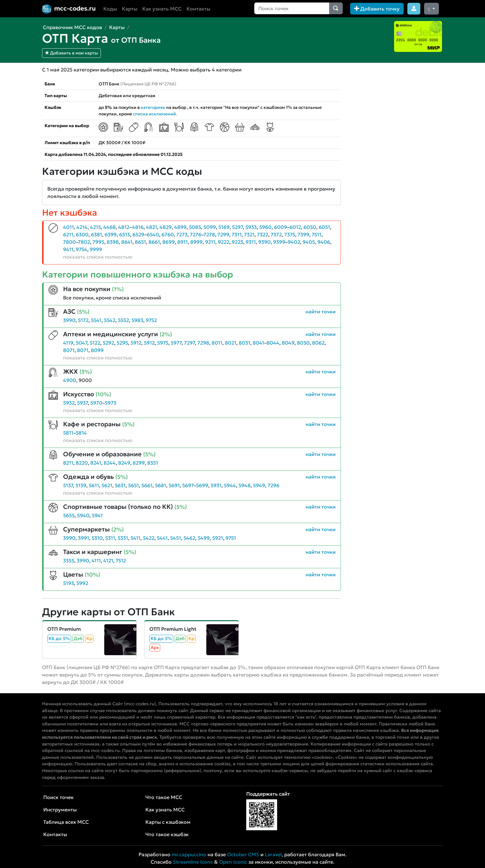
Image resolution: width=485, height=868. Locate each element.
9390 (264, 242)
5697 (188, 485)
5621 (107, 485)
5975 (163, 343)
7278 (209, 234)
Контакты (198, 9)
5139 (81, 485)
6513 (124, 234)
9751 (231, 538)
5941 (97, 515)
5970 (96, 403)
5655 (69, 515)
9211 (210, 242)
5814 (81, 433)
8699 (169, 242)
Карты (130, 9)
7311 (237, 234)
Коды (110, 9)
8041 (258, 343)
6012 (295, 227)
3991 (84, 538)
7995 (98, 242)
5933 (251, 227)
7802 (84, 242)
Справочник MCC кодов (73, 27)
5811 (68, 433)
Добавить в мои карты (71, 53)
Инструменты (60, 810)
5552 (123, 320)
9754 (82, 249)
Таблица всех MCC (66, 822)
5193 (69, 583)
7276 (196, 234)
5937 (82, 403)
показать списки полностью (98, 257)
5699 (202, 485)
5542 (110, 320)
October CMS (243, 854)
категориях (153, 107)
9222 (223, 242)
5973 (111, 403)
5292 (108, 343)
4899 (180, 227)
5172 (83, 320)
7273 (182, 234)
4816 (138, 227)
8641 (127, 242)
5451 (176, 538)
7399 (303, 234)
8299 (139, 463)
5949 (259, 485)
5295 (122, 343)
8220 (82, 463)
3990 (69, 320)
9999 (96, 249)
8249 (124, 463)
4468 (109, 227)
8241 (96, 463)
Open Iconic (233, 862)
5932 (69, 403)
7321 (249, 234)
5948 (245, 485)
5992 (82, 583)
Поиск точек (58, 797)
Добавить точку (377, 9)
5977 (176, 343)
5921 (218, 538)
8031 (245, 343)
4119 (68, 343)
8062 (318, 343)
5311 (110, 538)
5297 (237, 227)
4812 (124, 227)
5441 (162, 538)
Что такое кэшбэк (167, 834)
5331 (123, 538)
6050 (310, 227)
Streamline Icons (193, 862)
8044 (273, 343)
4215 (95, 227)
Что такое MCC (164, 797)
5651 (133, 485)
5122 (95, 343)
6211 (68, 234)
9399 (279, 242)
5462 (189, 538)
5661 (147, 485)
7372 (276, 234)
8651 (140, 242)
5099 (210, 227)
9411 (68, 249)
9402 (294, 242)
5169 (224, 227)
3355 (69, 561)
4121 (108, 561)
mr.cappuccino (189, 854)
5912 (136, 343)
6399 (111, 234)
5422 (149, 538)
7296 (273, 485)
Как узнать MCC (162, 9)
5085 (195, 227)
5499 (204, 538)
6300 (82, 234)
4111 (96, 561)
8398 (113, 242)
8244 (110, 463)
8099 (97, 350)
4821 (152, 227)
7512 (121, 561)
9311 (251, 242)
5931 (216, 485)
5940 (83, 515)
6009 (281, 227)
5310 (97, 538)
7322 (263, 234)
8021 (231, 343)
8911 (182, 242)
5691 (174, 485)
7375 (290, 234)
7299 (223, 234)
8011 (217, 343)
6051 (324, 227)
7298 (203, 343)
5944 (230, 485)
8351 (153, 463)
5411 (135, 538)
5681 (161, 485)
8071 (69, 350)
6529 (138, 234)
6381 (97, 234)
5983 (137, 320)
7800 (69, 242)
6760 (168, 234)
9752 (151, 320)
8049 (288, 343)
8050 (303, 343)
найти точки (321, 312)
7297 (189, 343)
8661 (154, 242)
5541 (96, 320)
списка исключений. (155, 114)
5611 (94, 485)
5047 (82, 343)
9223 (237, 242)
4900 (70, 380)
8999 (196, 242)
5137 (68, 485)
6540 (153, 234)
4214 (82, 227)
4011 (69, 227)
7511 (317, 234)
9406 (324, 242)
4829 (166, 227)
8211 (68, 463)
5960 (265, 227)
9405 (309, 242)
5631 (120, 485)
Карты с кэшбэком (168, 822)
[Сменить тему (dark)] (431, 9)
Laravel (273, 854)
